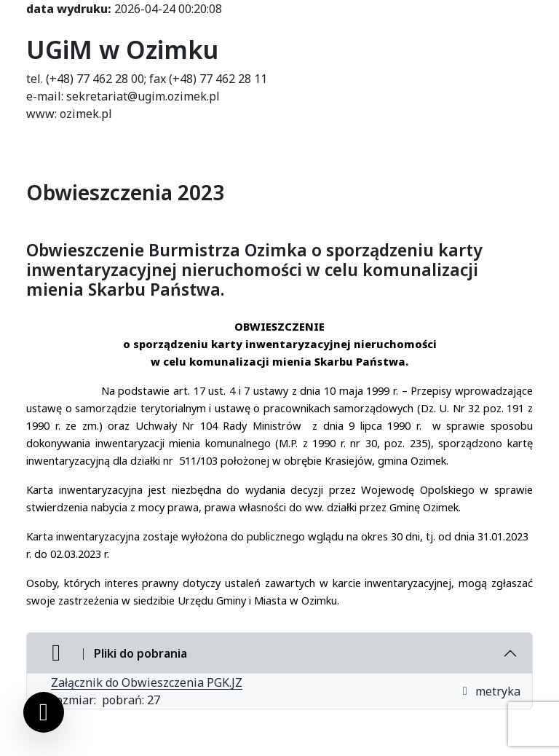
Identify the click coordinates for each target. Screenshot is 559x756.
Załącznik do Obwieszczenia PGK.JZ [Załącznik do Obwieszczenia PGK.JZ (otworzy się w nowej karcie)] (147, 682)
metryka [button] (491, 691)
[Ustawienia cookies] (44, 712)
